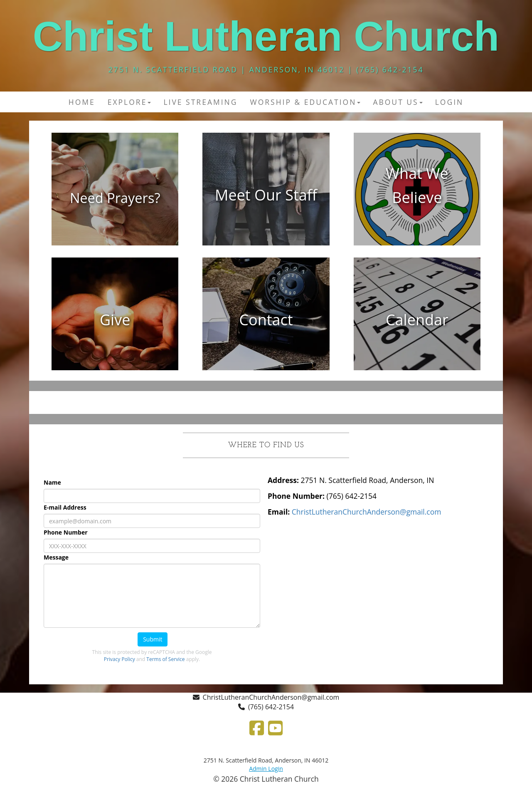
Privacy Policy (119, 659)
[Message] (152, 596)
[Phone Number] (152, 546)
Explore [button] (129, 102)
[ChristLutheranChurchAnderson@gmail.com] (367, 512)
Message (56, 557)
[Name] (152, 496)
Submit (153, 639)
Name (52, 482)
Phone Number (66, 532)
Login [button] (449, 102)
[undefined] (115, 195)
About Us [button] (398, 102)
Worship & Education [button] (305, 102)
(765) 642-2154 (271, 707)
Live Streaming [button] (200, 102)
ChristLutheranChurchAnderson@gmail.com (271, 697)
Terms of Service (165, 659)
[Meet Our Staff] (266, 195)
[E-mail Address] (152, 521)
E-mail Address (65, 507)
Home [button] (82, 102)
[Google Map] (380, 587)
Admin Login (266, 769)
